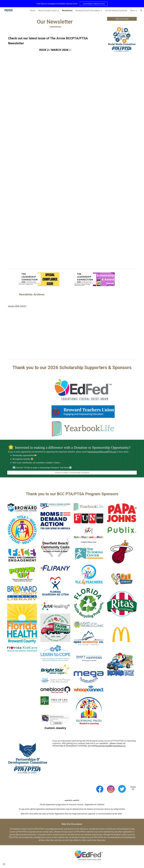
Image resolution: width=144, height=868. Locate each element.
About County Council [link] (47, 10)
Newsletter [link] (67, 10)
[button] (141, 10)
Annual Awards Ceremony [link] (116, 10)
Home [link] (33, 10)
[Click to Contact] (122, 19)
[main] (55, 23)
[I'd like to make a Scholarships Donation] (72, 473)
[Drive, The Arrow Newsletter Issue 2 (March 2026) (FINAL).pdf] (55, 119)
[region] (72, 4)
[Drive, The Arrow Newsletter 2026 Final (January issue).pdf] (39, 332)
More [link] (132, 10)
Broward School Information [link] (88, 10)
